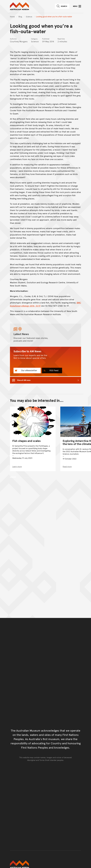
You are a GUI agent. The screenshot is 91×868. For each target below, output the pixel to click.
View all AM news (24, 380)
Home (12, 16)
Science (29, 16)
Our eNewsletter (29, 370)
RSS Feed (54, 370)
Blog (20, 16)
